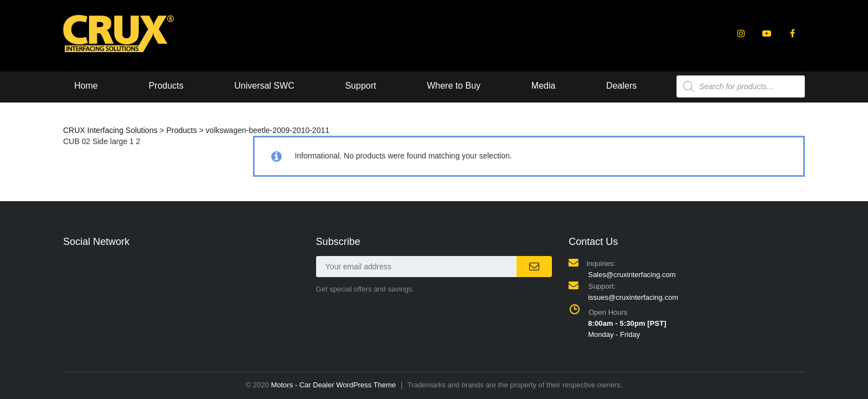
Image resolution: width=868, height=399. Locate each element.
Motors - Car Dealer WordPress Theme (333, 385)
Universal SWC (264, 86)
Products (166, 86)
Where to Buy (454, 86)
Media (544, 86)
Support (360, 86)
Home (86, 86)
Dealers (621, 86)
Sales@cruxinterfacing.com (632, 275)
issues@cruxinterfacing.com (633, 297)
